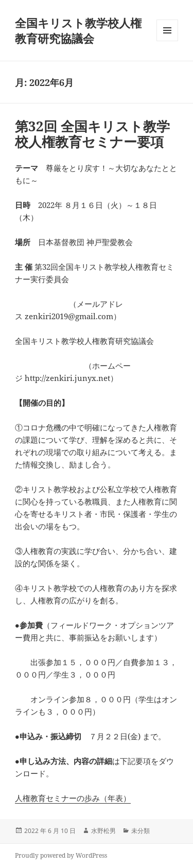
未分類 (141, 831)
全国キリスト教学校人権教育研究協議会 (78, 30)
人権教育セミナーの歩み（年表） (73, 798)
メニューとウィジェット (167, 41)
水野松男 (103, 831)
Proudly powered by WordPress (61, 855)
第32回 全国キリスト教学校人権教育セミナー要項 (92, 134)
